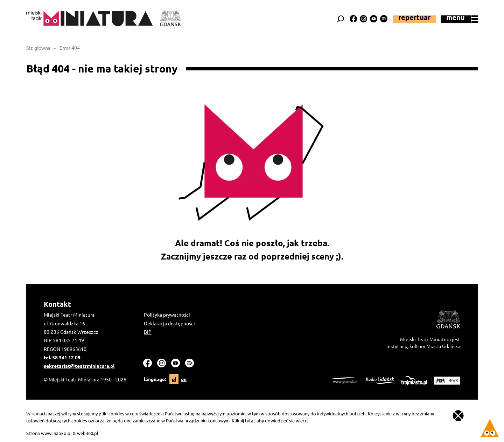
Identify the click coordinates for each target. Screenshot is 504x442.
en (184, 379)
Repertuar (414, 18)
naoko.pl (63, 433)
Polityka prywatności (167, 315)
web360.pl (88, 433)
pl (174, 379)
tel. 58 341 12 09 (62, 357)
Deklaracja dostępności (169, 323)
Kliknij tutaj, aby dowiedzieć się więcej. (271, 420)
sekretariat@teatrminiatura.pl (79, 366)
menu (462, 19)
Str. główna (38, 48)
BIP (148, 332)
